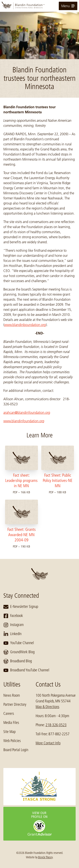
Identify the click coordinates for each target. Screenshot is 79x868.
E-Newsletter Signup (21, 607)
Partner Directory (15, 704)
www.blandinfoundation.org (24, 421)
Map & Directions (47, 707)
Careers (9, 714)
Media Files (11, 723)
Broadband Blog (18, 661)
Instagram (13, 625)
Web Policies (12, 741)
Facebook (13, 616)
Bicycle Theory (45, 857)
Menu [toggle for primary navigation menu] (68, 6)
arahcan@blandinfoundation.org (27, 412)
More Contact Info (48, 743)
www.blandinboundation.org (25, 325)
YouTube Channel (19, 643)
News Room (12, 695)
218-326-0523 (56, 725)
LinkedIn (12, 634)
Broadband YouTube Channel (26, 670)
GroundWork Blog (19, 652)
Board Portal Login (16, 750)
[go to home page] (39, 6)
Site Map (9, 732)
